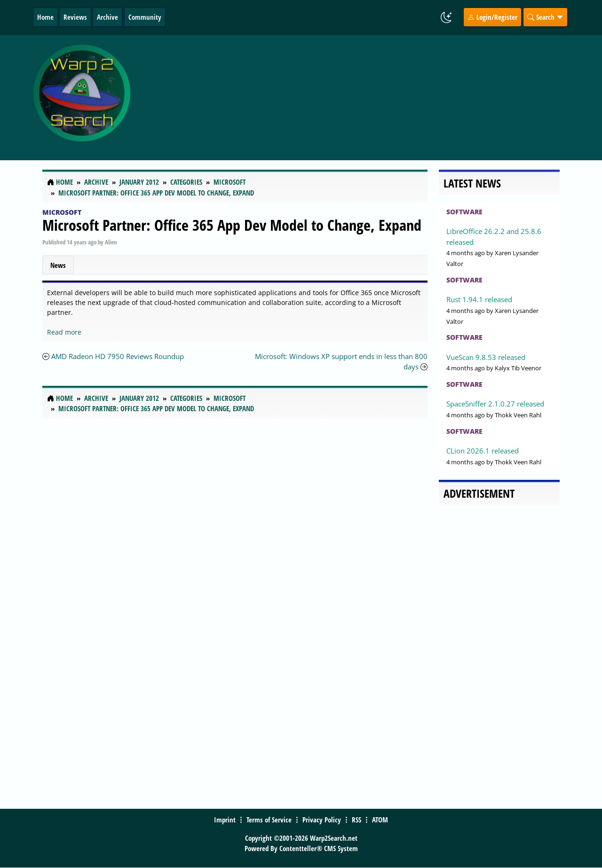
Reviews (75, 17)
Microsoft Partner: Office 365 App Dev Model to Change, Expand (232, 225)
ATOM (380, 820)
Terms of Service (269, 820)
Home (45, 17)
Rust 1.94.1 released (479, 299)
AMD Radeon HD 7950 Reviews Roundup (118, 356)
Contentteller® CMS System (319, 848)
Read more (64, 332)
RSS (356, 820)
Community (145, 17)
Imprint (225, 820)
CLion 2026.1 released (483, 451)
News (58, 265)
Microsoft (62, 212)
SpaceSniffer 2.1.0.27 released (495, 404)
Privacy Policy (322, 820)
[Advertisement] (363, 98)
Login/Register (492, 17)
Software (464, 212)
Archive (107, 17)
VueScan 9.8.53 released (486, 357)
